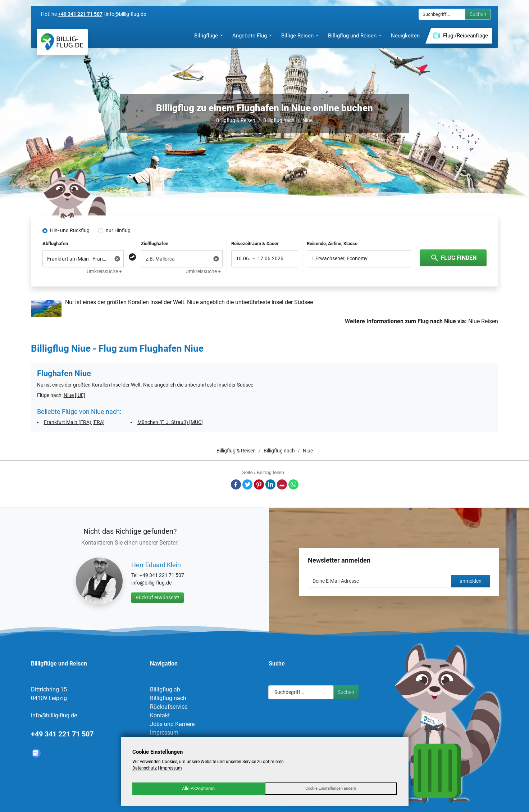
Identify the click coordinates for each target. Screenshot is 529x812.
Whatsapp (293, 484)
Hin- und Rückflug (70, 230)
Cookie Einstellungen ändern (331, 788)
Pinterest (259, 484)
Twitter (247, 484)
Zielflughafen (155, 243)
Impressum (164, 733)
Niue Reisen (483, 321)
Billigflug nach (279, 120)
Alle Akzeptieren (198, 788)
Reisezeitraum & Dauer (255, 243)
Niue (307, 120)
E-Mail (282, 484)
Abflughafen (55, 243)
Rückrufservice (169, 707)
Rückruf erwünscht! (158, 597)
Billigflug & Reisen (236, 120)
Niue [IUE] (74, 395)
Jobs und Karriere (172, 724)
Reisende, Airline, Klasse (332, 243)
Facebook (236, 484)
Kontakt (160, 715)
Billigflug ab (165, 689)
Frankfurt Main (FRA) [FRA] (74, 422)
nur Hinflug (118, 230)
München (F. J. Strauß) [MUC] (170, 422)
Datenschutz (145, 768)
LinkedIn (270, 484)
